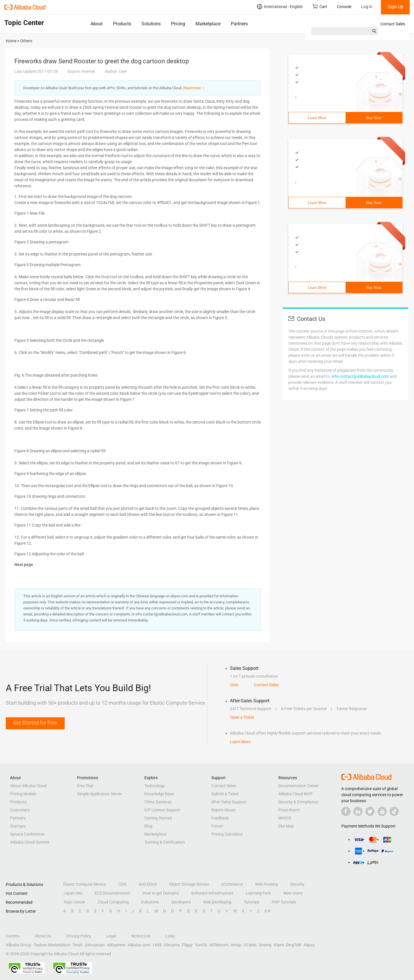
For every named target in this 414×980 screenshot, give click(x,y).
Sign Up (395, 7)
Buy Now (374, 118)
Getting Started (158, 818)
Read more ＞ (194, 88)
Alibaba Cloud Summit (30, 842)
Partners (239, 24)
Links (170, 936)
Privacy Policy (79, 936)
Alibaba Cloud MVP (295, 794)
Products (122, 24)
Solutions (151, 24)
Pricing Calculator (227, 834)
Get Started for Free (35, 723)
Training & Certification (165, 842)
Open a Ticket (242, 717)
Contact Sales (393, 24)
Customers (20, 810)
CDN (122, 884)
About (97, 24)
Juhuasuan (94, 945)
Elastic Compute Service (85, 884)
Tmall (77, 945)
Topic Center (74, 902)
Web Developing (217, 902)
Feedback (220, 818)
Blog (148, 826)
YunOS (201, 945)
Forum (217, 826)
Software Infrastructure (212, 893)
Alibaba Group (19, 945)
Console (344, 7)
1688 (157, 945)
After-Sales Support (229, 802)
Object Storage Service (189, 884)
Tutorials (252, 902)
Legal (111, 936)
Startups (18, 826)
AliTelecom (219, 945)
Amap (236, 945)
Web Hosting (266, 884)
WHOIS (285, 818)
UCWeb (250, 945)
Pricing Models (23, 794)
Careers (13, 936)
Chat (234, 685)
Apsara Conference (27, 834)
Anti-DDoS (148, 884)
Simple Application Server (99, 794)
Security (297, 884)
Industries (150, 902)
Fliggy (187, 945)
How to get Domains (161, 893)
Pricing (178, 24)
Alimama (172, 945)
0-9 (267, 911)
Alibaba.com (139, 945)
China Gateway (158, 802)
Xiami (279, 945)
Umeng (265, 945)
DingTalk (294, 945)
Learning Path (258, 893)
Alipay (309, 945)
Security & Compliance (298, 802)
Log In (367, 7)
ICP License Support (162, 810)
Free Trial (85, 786)
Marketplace (208, 24)
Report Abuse (223, 810)
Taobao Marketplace (52, 945)
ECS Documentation (112, 893)
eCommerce (232, 884)
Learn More (317, 118)
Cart (320, 6)
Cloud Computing (113, 902)
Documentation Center (298, 786)
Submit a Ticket (225, 794)
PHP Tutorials (284, 902)
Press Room (289, 810)
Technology (155, 786)
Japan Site (73, 893)
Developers (181, 902)
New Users (293, 893)
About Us (43, 936)
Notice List (141, 936)
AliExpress (116, 945)
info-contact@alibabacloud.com (360, 376)
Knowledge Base (159, 794)
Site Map (286, 826)
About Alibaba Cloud (28, 786)
